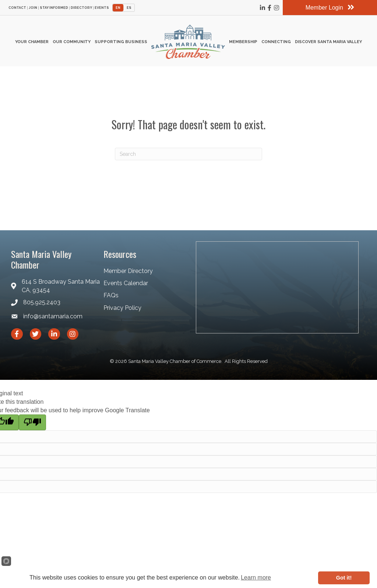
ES (129, 8)
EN (118, 8)
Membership (243, 42)
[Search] (188, 154)
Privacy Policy (122, 308)
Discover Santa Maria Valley (328, 42)
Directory (81, 8)
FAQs (111, 295)
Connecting (276, 42)
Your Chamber (32, 42)
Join (33, 8)
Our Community (72, 42)
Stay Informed (54, 8)
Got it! (344, 578)
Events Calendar (126, 283)
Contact (17, 8)
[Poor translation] (32, 422)
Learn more (256, 577)
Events (102, 8)
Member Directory (128, 271)
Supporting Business (121, 42)
